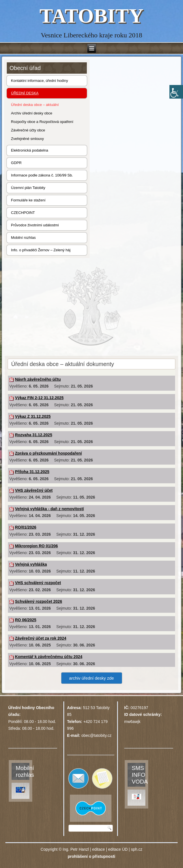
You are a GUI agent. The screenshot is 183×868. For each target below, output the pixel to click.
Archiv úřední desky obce (32, 113)
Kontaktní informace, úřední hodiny (40, 81)
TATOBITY (91, 16)
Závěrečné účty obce (28, 130)
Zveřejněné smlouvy (27, 139)
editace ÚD (118, 849)
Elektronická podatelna (30, 150)
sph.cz (137, 849)
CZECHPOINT (23, 213)
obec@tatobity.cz (97, 735)
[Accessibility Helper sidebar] (176, 92)
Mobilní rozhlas (23, 238)
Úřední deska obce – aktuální (35, 105)
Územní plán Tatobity (28, 188)
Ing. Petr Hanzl (76, 849)
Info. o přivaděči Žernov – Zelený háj (41, 250)
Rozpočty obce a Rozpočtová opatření (42, 122)
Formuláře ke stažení (28, 200)
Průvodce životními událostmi (35, 225)
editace (99, 849)
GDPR (16, 163)
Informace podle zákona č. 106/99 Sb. (42, 175)
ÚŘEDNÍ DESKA (25, 93)
